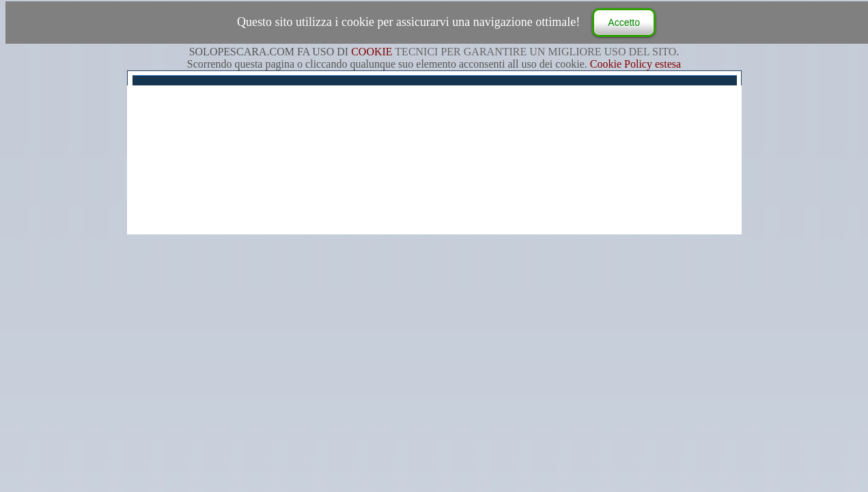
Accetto (624, 23)
